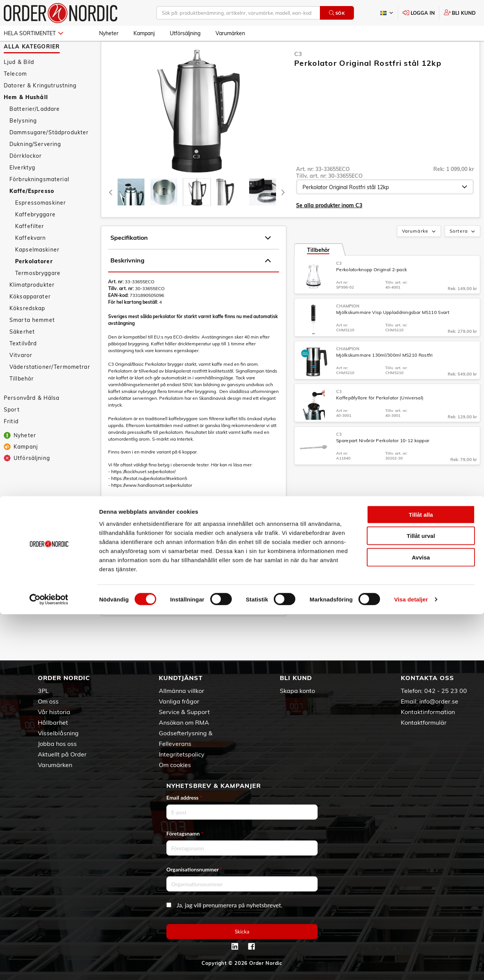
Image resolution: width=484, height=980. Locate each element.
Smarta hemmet (32, 342)
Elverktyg (22, 189)
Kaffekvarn (30, 260)
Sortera (463, 253)
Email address (184, 798)
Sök (337, 13)
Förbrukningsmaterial (39, 201)
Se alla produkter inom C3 (329, 227)
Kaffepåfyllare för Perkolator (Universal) (380, 420)
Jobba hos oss (57, 744)
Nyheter (109, 33)
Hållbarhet (53, 722)
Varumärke (420, 253)
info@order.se (439, 701)
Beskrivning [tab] (191, 283)
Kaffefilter (30, 248)
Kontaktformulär (424, 722)
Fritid (11, 443)
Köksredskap (27, 330)
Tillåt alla (421, 880)
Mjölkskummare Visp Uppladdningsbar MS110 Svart (393, 334)
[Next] (283, 214)
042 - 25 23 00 (446, 691)
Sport (12, 432)
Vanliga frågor (179, 701)
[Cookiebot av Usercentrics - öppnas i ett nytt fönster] (49, 965)
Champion (348, 328)
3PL (43, 691)
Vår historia (54, 712)
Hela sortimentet (33, 33)
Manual (116, 608)
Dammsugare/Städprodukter (49, 154)
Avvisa (421, 923)
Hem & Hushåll (26, 119)
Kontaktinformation (428, 712)
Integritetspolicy (182, 754)
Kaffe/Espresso (32, 213)
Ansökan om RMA (184, 722)
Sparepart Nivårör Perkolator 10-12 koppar (383, 462)
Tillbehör (22, 401)
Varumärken (230, 33)
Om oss (48, 701)
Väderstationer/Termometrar (50, 389)
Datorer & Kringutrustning (40, 107)
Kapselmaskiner (37, 272)
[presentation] (197, 214)
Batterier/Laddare (35, 131)
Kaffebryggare (35, 236)
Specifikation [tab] (191, 260)
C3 (298, 76)
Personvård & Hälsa (32, 420)
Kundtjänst (181, 678)
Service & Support (184, 712)
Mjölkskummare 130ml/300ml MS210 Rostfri (385, 377)
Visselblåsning (58, 733)
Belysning (23, 143)
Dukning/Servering (35, 166)
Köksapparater (30, 318)
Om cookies (175, 765)
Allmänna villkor (181, 691)
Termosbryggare (38, 295)
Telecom (15, 96)
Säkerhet (22, 354)
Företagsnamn (185, 833)
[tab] (131, 214)
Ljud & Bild (19, 84)
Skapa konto (297, 691)
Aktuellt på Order (62, 754)
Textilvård (23, 365)
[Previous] (111, 214)
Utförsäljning (185, 33)
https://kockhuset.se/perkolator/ (143, 493)
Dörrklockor (26, 178)
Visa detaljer (411, 965)
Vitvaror (21, 377)
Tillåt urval (421, 902)
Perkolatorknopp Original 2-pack (372, 291)
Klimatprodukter (32, 307)
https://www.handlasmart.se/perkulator (152, 507)
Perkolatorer (34, 283)
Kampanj (144, 33)
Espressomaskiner (40, 225)
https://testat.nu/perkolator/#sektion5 (149, 500)
